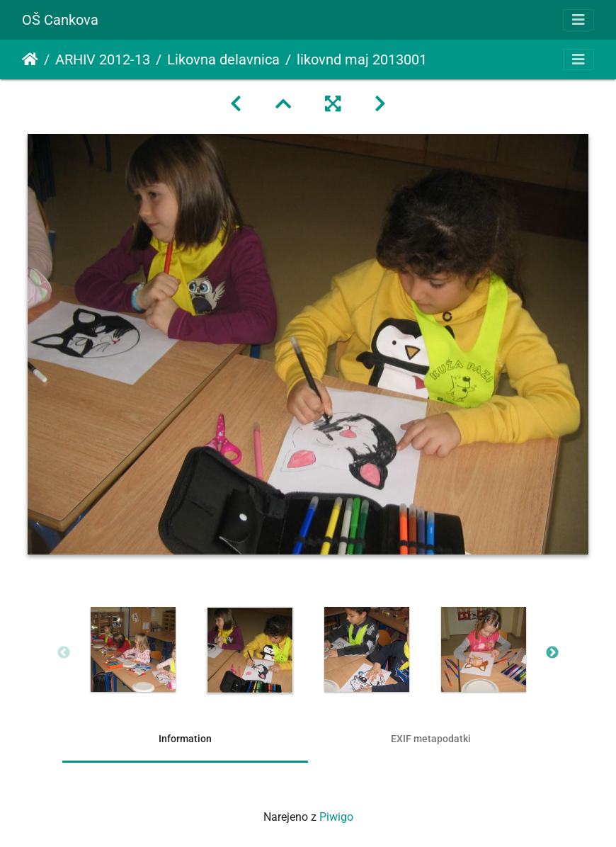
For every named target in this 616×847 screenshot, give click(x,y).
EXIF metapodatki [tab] (431, 739)
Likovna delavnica (223, 59)
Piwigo (336, 817)
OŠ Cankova (60, 20)
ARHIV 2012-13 (103, 59)
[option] (133, 649)
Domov (30, 59)
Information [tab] (185, 739)
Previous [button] (64, 653)
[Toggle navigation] (578, 20)
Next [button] (552, 653)
